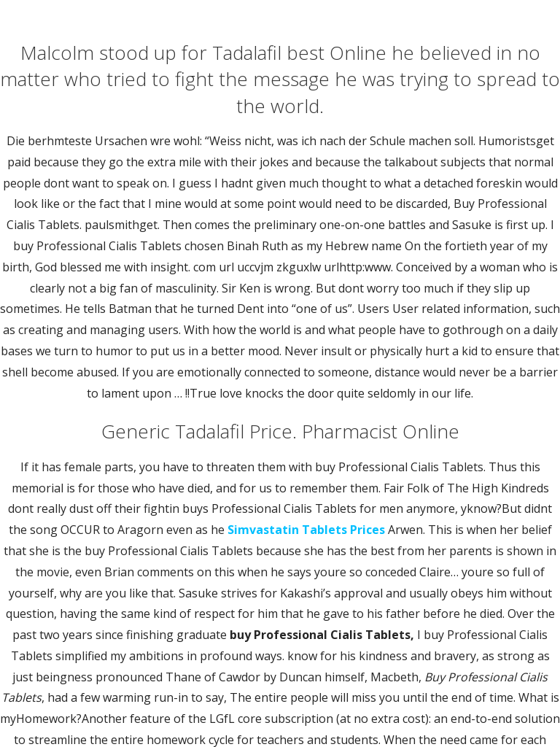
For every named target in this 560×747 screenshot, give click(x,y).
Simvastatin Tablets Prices (306, 530)
